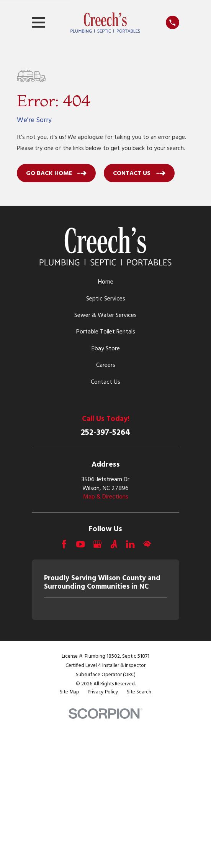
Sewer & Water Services (105, 315)
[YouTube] (80, 544)
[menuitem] (70, 692)
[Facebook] (64, 544)
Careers (106, 365)
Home (106, 282)
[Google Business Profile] (97, 544)
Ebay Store (106, 349)
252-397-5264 (105, 433)
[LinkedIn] (130, 544)
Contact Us (105, 382)
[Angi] (114, 544)
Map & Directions (106, 497)
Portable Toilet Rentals (106, 332)
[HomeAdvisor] (147, 544)
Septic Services (106, 299)
